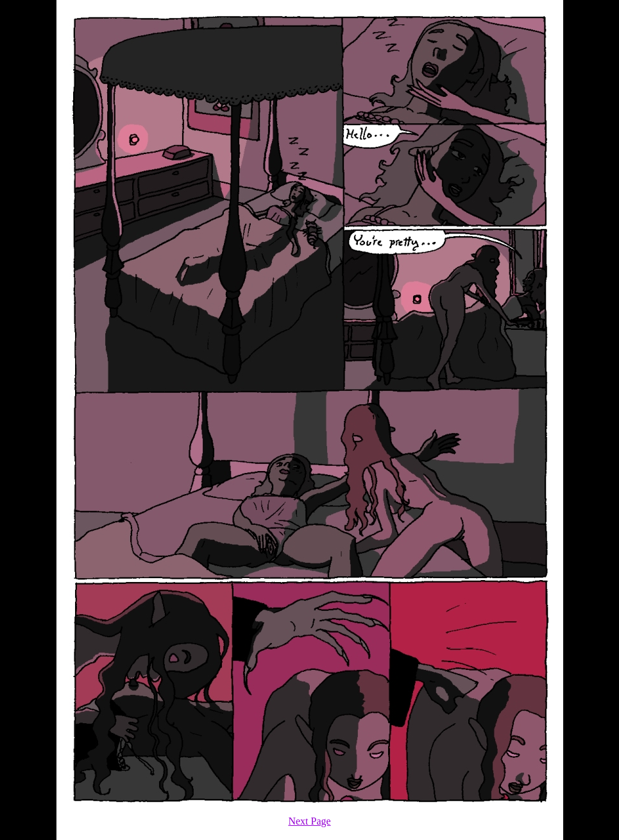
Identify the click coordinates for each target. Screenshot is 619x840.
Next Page (309, 821)
